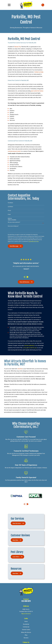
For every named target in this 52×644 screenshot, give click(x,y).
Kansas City (17, 47)
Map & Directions (26, 614)
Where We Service (26, 632)
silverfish (20, 369)
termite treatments (29, 345)
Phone (9, 211)
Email (9, 214)
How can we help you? (13, 226)
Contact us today (39, 72)
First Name (10, 203)
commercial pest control (14, 151)
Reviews (26, 638)
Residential (26, 624)
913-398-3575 (26, 601)
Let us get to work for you (30, 348)
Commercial (26, 627)
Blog (26, 635)
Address (10, 218)
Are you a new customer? (14, 222)
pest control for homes (37, 91)
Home (26, 621)
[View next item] (28, 277)
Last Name (10, 207)
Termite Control (26, 630)
